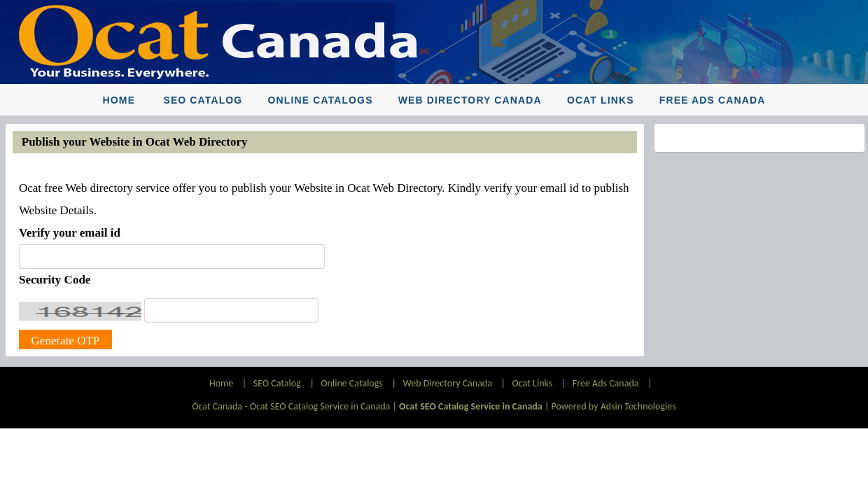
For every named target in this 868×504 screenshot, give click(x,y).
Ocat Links (601, 100)
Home (119, 100)
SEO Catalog (203, 100)
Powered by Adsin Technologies (614, 406)
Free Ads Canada (713, 100)
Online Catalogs (321, 100)
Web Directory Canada (470, 100)
